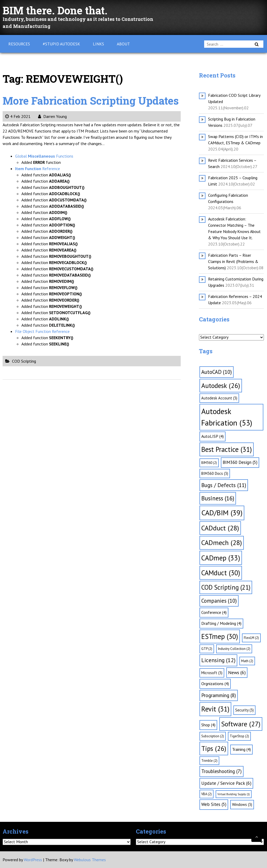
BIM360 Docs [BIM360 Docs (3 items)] (215, 473)
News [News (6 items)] (237, 672)
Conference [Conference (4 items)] (214, 612)
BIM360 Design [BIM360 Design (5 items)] (240, 462)
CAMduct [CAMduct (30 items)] (221, 573)
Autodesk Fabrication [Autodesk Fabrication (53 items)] (227, 417)
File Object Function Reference (42, 331)
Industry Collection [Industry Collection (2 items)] (234, 649)
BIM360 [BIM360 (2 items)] (209, 463)
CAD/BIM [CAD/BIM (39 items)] (222, 513)
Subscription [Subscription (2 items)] (213, 736)
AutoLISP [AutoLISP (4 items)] (213, 436)
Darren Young (52, 116)
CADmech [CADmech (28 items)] (222, 543)
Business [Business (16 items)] (218, 498)
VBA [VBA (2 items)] (207, 794)
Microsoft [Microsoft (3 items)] (212, 673)
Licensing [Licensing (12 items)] (218, 660)
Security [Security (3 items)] (244, 710)
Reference (38, 169)
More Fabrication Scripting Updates (91, 101)
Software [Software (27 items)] (241, 724)
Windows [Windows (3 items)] (242, 804)
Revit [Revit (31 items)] (215, 709)
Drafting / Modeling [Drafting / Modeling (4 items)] (221, 623)
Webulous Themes (90, 860)
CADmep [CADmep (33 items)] (221, 558)
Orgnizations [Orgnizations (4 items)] (215, 684)
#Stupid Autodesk (61, 44)
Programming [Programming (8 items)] (219, 695)
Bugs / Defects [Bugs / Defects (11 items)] (224, 485)
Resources (19, 44)
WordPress (33, 860)
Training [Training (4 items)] (241, 749)
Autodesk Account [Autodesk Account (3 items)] (219, 398)
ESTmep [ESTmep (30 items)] (220, 636)
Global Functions (44, 156)
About (123, 44)
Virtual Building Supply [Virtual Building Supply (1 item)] (234, 794)
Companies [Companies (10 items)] (219, 601)
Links (98, 44)
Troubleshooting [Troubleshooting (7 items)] (222, 771)
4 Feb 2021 (18, 116)
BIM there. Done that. (55, 10)
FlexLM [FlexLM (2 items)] (251, 638)
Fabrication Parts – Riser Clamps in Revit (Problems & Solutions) (233, 261)
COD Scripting (24, 361)
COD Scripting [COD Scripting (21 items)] (226, 587)
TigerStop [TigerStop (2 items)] (239, 736)
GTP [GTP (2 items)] (207, 649)
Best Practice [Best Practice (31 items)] (227, 449)
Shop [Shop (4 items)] (208, 725)
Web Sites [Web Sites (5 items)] (214, 804)
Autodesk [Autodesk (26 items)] (221, 385)
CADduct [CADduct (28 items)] (220, 528)
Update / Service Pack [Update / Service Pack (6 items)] (226, 783)
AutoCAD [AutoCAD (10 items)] (217, 372)
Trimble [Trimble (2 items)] (209, 761)
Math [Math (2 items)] (247, 661)
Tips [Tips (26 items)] (214, 748)
